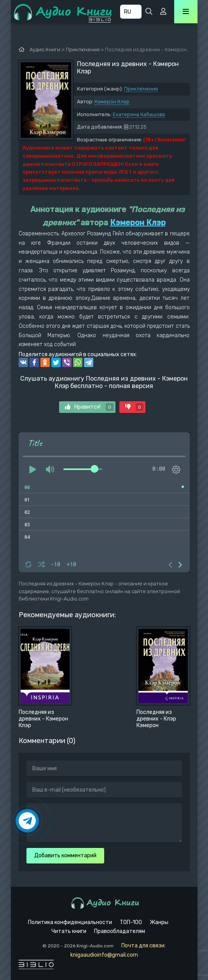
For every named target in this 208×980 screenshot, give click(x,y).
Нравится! (89, 407)
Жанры (159, 922)
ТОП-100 (131, 922)
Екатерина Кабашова (139, 114)
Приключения (141, 89)
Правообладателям (120, 931)
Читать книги (69, 931)
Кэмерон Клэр (112, 102)
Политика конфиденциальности (70, 922)
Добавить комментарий (65, 856)
